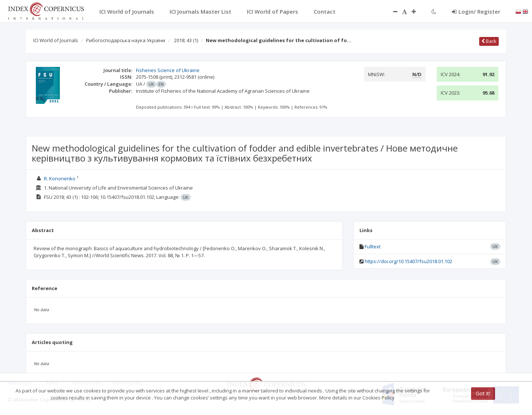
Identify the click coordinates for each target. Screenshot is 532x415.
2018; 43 (186, 40)
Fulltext (373, 246)
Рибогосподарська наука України (126, 40)
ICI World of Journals (56, 40)
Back (489, 41)
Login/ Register (476, 11)
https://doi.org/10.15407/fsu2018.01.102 (408, 261)
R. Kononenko (60, 178)
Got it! (483, 393)
